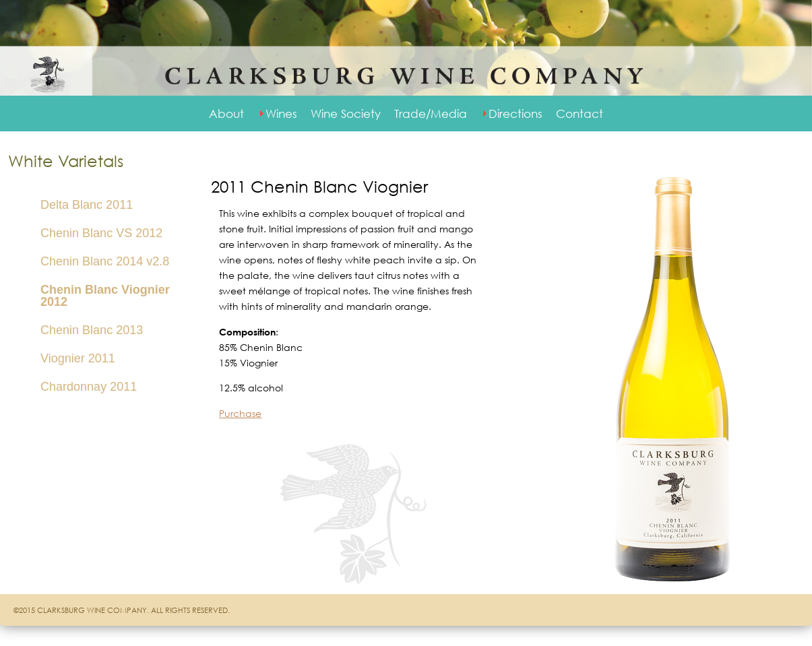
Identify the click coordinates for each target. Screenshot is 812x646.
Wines (281, 114)
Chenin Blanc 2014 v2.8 (105, 261)
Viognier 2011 (78, 358)
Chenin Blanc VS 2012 (101, 233)
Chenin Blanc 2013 (92, 330)
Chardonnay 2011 (89, 387)
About (226, 114)
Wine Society (346, 114)
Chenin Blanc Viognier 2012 (105, 296)
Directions (516, 114)
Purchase (240, 413)
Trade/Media (431, 114)
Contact (580, 114)
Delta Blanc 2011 (87, 205)
